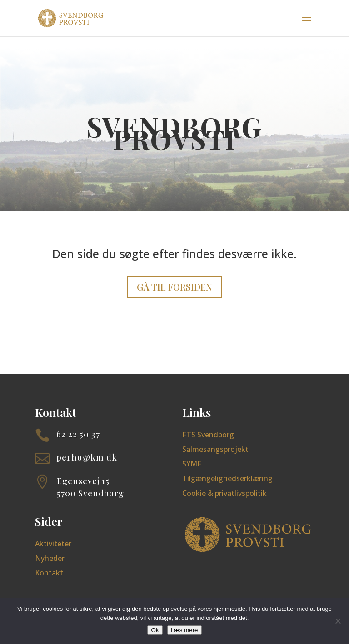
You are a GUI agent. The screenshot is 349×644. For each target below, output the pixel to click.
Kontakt (49, 573)
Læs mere (184, 630)
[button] (307, 24)
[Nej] (338, 621)
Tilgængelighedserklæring (227, 478)
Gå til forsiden (174, 287)
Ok (155, 630)
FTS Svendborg (208, 435)
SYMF (192, 464)
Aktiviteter (53, 544)
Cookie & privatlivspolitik (224, 493)
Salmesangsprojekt (215, 449)
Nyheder (50, 558)
